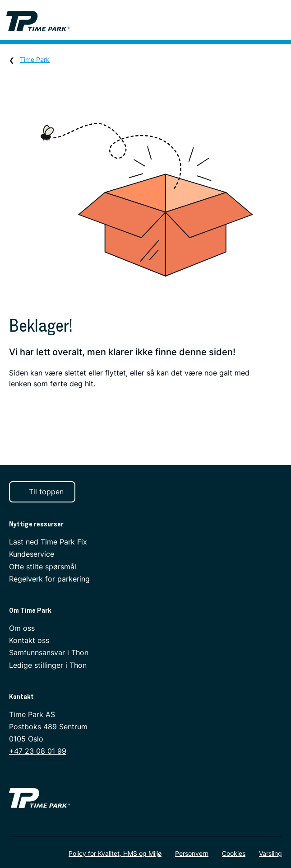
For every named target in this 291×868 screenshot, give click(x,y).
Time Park (35, 59)
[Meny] (280, 21)
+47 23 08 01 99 (38, 751)
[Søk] (255, 21)
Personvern (192, 853)
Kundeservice (32, 554)
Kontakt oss (29, 640)
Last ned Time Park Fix (48, 542)
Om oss (22, 628)
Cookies (234, 853)
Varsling (270, 853)
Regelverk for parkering (49, 579)
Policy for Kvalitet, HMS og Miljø (115, 853)
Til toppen (41, 492)
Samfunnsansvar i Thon (49, 652)
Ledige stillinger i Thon (48, 665)
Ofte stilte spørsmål (43, 566)
